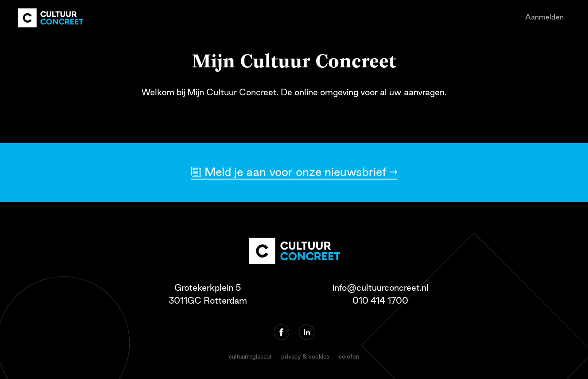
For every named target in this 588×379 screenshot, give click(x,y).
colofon (349, 356)
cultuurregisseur (250, 356)
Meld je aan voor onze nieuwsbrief (296, 172)
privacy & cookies (305, 356)
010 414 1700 (380, 301)
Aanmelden (544, 17)
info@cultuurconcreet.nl (381, 288)
